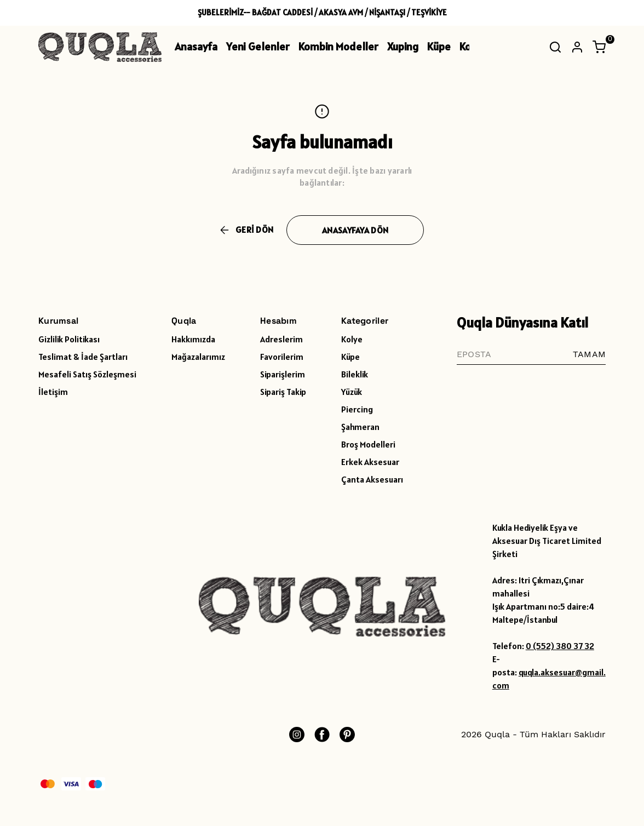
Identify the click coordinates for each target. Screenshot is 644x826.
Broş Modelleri (368, 444)
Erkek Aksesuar (370, 462)
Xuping (403, 47)
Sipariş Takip (283, 392)
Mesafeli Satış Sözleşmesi (87, 374)
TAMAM (589, 354)
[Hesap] (577, 47)
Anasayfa (196, 47)
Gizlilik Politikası (69, 339)
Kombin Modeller (338, 47)
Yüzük (352, 392)
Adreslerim (281, 339)
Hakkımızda (193, 339)
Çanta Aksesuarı (372, 479)
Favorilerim (282, 357)
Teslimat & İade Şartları (83, 357)
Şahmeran (360, 427)
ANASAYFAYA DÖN (355, 230)
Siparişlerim (283, 374)
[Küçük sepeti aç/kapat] (599, 47)
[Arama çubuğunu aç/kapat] (555, 47)
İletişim (53, 392)
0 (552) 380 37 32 (560, 646)
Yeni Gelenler (258, 47)
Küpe (439, 47)
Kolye (352, 339)
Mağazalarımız (198, 357)
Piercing (357, 409)
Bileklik (355, 374)
